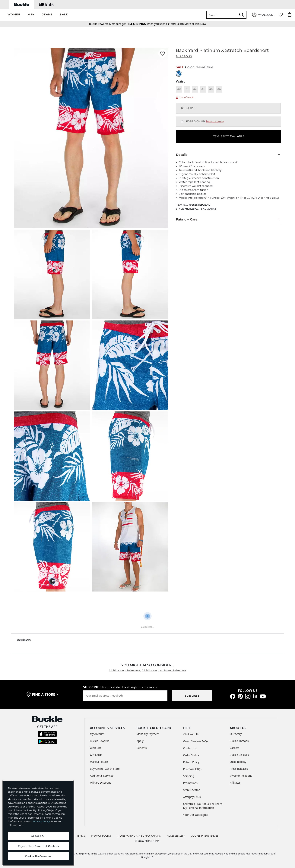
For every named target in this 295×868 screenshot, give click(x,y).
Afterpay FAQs (192, 797)
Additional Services (102, 776)
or (186, 24)
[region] (38, 823)
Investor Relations (241, 776)
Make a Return (99, 762)
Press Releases (239, 769)
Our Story (236, 734)
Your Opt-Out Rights (196, 815)
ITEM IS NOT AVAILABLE (228, 136)
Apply (140, 741)
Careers (234, 748)
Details (228, 155)
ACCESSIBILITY (176, 836)
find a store (45, 694)
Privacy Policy (41, 821)
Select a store (215, 121)
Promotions (190, 783)
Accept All (38, 836)
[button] (14, 15)
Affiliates (235, 783)
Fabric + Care (228, 219)
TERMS (81, 836)
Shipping (189, 776)
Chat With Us (191, 734)
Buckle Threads (239, 741)
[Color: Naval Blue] (179, 74)
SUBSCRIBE (192, 696)
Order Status (191, 755)
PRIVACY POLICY (101, 836)
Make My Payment (148, 734)
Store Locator (192, 790)
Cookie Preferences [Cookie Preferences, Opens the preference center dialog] (38, 856)
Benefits (142, 748)
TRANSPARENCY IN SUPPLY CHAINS (139, 836)
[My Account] (263, 15)
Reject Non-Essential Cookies (38, 846)
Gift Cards (96, 755)
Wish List (95, 748)
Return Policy (191, 762)
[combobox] (222, 15)
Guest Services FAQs (196, 741)
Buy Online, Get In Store (105, 769)
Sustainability (238, 762)
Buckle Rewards (100, 741)
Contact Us (190, 748)
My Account (97, 734)
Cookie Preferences (205, 836)
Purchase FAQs (192, 769)
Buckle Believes (239, 755)
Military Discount (100, 783)
